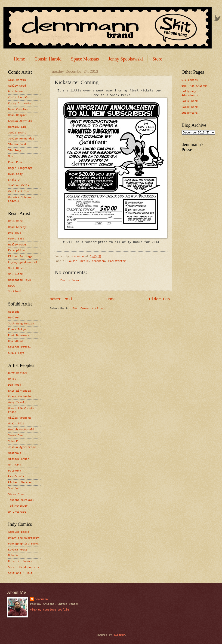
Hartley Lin (17, 127)
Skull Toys (16, 353)
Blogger (119, 635)
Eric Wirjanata (19, 391)
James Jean (16, 435)
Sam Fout (15, 488)
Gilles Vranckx (19, 418)
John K (13, 441)
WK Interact (17, 512)
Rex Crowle (16, 476)
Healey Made (17, 245)
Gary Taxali (17, 403)
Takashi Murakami (21, 500)
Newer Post (61, 299)
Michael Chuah (19, 459)
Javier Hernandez (21, 139)
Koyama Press (18, 550)
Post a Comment (72, 280)
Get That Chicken (194, 86)
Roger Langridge (20, 168)
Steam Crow (16, 494)
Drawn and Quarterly (23, 538)
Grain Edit (16, 424)
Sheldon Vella (19, 186)
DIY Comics (190, 80)
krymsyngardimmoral (23, 262)
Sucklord (15, 292)
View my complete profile (49, 610)
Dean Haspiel (18, 115)
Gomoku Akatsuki (20, 121)
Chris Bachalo (19, 98)
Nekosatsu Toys (19, 280)
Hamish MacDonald (21, 430)
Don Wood (15, 385)
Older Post (161, 299)
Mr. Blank (15, 274)
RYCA (11, 286)
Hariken (14, 318)
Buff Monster (18, 373)
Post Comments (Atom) (89, 308)
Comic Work (190, 101)
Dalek (12, 379)
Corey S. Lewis (19, 103)
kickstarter (117, 261)
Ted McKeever (18, 506)
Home (19, 59)
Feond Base (16, 239)
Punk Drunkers (19, 335)
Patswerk (15, 471)
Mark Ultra (16, 268)
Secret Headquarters (23, 567)
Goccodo (14, 312)
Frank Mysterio (19, 397)
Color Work (190, 107)
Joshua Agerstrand (22, 447)
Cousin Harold (48, 59)
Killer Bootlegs (20, 256)
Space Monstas (85, 59)
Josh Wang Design (21, 324)
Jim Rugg (15, 150)
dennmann (98, 261)
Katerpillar (17, 250)
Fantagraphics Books (23, 544)
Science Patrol (19, 347)
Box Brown (15, 92)
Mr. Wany (15, 465)
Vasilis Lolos (19, 192)
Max (11, 156)
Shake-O (14, 180)
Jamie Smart (17, 133)
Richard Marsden (20, 482)
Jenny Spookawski (126, 59)
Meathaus (15, 453)
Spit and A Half (20, 573)
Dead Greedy (17, 227)
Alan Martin (17, 80)
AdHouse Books (19, 532)
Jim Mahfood (17, 144)
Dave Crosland (19, 109)
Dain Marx (15, 221)
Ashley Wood (17, 86)
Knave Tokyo (17, 329)
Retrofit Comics (20, 561)
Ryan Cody (15, 174)
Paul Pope (15, 162)
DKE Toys (15, 233)
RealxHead (15, 341)
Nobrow (13, 555)
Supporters (190, 113)
